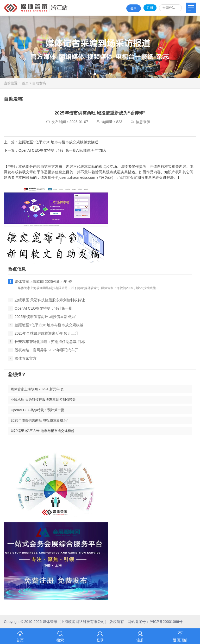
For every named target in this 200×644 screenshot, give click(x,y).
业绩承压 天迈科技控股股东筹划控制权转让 (46, 300)
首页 (25, 83)
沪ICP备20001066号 (166, 622)
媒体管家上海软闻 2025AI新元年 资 (40, 282)
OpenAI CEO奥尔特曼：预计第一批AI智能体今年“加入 (63, 150)
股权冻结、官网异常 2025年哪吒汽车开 (43, 350)
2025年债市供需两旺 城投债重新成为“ (42, 317)
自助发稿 (39, 83)
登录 (134, 8)
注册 (150, 8)
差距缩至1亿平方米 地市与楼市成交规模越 (46, 325)
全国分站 (169, 8)
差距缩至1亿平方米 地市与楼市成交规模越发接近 (58, 142)
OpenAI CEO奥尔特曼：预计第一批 (40, 308)
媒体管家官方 (22, 358)
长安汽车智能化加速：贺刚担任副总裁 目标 (46, 342)
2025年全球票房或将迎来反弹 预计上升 (43, 333)
